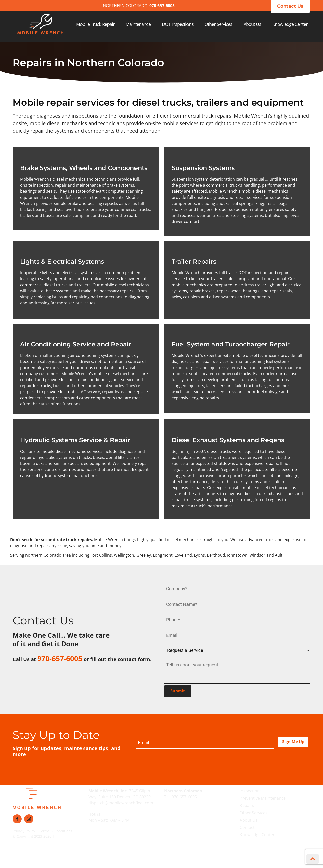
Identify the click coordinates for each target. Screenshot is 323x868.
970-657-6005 (184, 795)
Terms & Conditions (56, 829)
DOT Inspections (178, 24)
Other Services (218, 24)
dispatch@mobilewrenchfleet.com (121, 801)
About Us (252, 24)
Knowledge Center (290, 24)
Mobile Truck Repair (95, 24)
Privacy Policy (24, 829)
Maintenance (138, 24)
